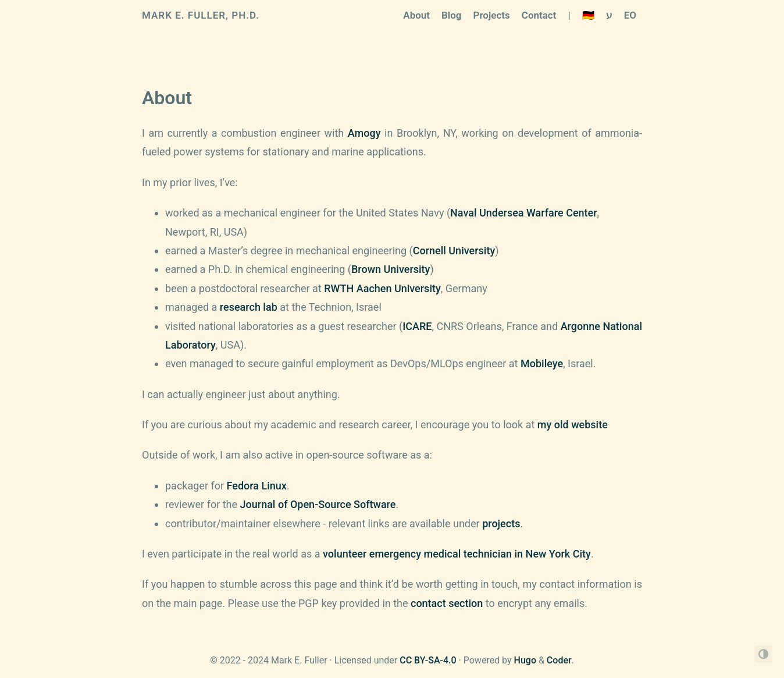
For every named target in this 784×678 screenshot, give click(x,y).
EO (630, 15)
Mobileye (542, 363)
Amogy (364, 133)
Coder (559, 660)
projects (501, 523)
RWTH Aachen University (382, 288)
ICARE (417, 326)
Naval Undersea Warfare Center (523, 213)
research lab (249, 307)
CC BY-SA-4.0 (428, 660)
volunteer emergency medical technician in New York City (457, 554)
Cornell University (454, 251)
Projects (492, 15)
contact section (447, 603)
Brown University (391, 269)
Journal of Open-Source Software (318, 504)
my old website (573, 425)
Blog (452, 15)
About (416, 15)
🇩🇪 (588, 15)
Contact (539, 15)
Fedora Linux (257, 486)
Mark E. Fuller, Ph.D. (201, 15)
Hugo (525, 660)
